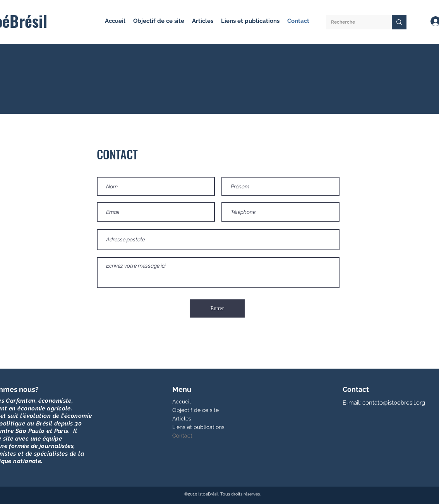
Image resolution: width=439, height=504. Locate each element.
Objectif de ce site (195, 410)
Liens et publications (198, 427)
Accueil (182, 401)
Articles (182, 419)
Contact (182, 436)
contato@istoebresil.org (394, 403)
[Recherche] (353, 22)
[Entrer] (217, 308)
